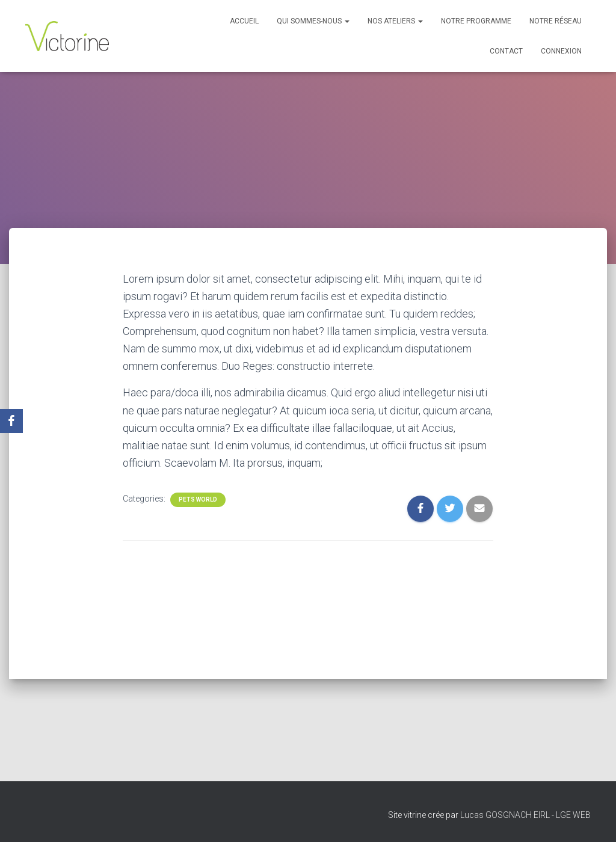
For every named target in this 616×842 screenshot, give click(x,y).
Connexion (561, 51)
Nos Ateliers (395, 21)
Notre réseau (556, 21)
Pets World (198, 499)
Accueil (244, 21)
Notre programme (476, 21)
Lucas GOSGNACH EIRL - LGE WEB (525, 815)
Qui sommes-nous (313, 21)
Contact (506, 51)
